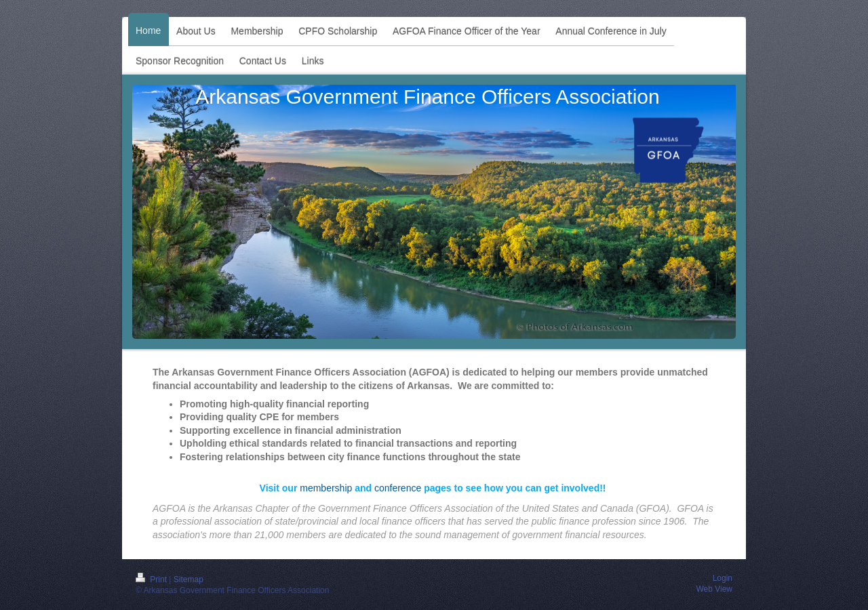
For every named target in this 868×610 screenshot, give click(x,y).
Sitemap (189, 579)
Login (723, 578)
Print (152, 579)
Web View (714, 589)
